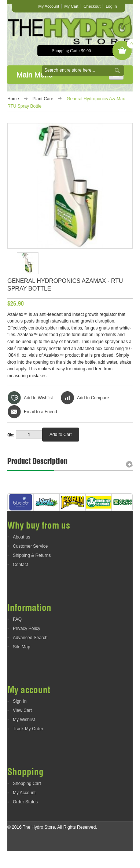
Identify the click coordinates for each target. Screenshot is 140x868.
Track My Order (28, 746)
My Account (49, 6)
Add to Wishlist (38, 398)
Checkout (92, 6)
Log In (111, 6)
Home (13, 99)
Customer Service (30, 563)
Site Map (21, 663)
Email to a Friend (40, 412)
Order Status (25, 819)
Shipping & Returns (32, 572)
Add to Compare (93, 398)
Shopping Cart (27, 800)
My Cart (71, 6)
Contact (20, 581)
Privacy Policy (27, 645)
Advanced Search (30, 654)
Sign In (20, 718)
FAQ (17, 636)
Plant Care (43, 99)
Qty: (11, 434)
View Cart (22, 727)
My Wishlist (24, 736)
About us (21, 554)
